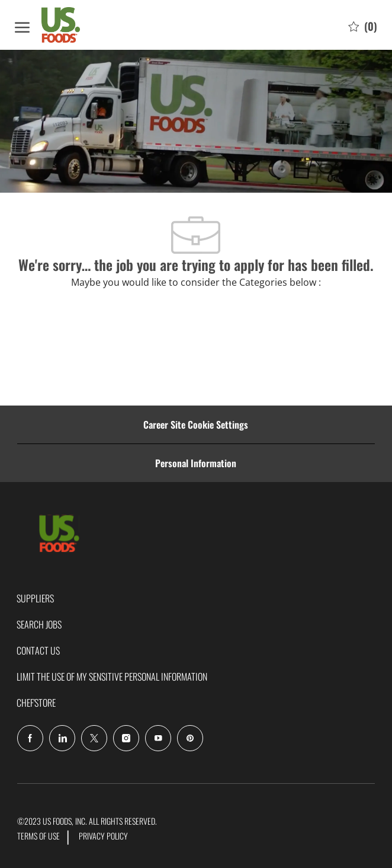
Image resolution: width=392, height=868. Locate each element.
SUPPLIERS (35, 598)
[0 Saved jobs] (363, 25)
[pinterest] (190, 738)
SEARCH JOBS (39, 624)
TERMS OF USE (38, 836)
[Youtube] (158, 738)
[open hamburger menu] (22, 25)
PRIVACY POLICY (103, 836)
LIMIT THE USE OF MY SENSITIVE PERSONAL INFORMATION (112, 676)
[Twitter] (94, 738)
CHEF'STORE (36, 703)
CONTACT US (38, 650)
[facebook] (30, 738)
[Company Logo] (74, 25)
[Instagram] (126, 738)
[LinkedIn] (62, 738)
